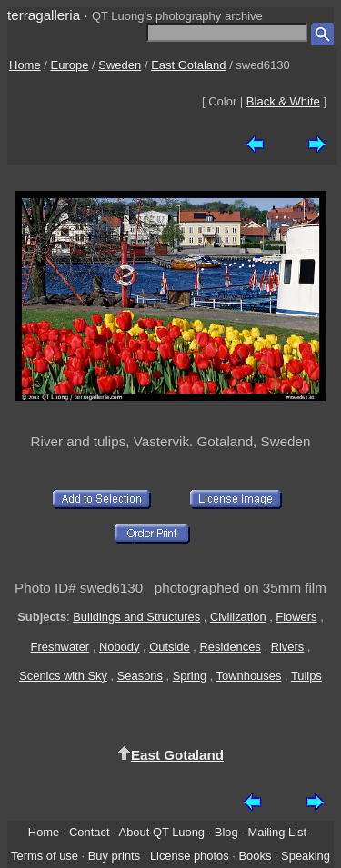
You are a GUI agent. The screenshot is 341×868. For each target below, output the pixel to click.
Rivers (288, 647)
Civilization (238, 617)
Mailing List (277, 832)
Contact (89, 832)
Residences (230, 647)
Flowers (296, 617)
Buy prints (114, 856)
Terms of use (45, 856)
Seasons (140, 676)
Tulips (306, 676)
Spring (190, 676)
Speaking (306, 856)
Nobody (120, 647)
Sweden (120, 65)
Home (25, 65)
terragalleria (44, 15)
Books (255, 856)
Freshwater (60, 647)
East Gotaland (188, 65)
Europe (70, 65)
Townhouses (249, 676)
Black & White (283, 101)
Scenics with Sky (63, 676)
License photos (190, 856)
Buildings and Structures (136, 617)
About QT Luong (162, 832)
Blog (226, 832)
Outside (169, 647)
